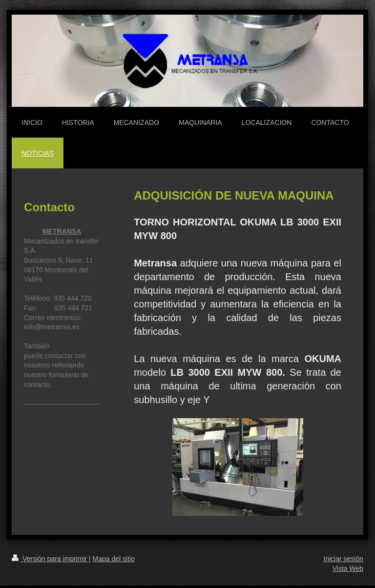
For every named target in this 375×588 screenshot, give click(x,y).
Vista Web (348, 568)
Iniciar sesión (343, 559)
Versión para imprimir (50, 559)
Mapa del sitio (114, 559)
